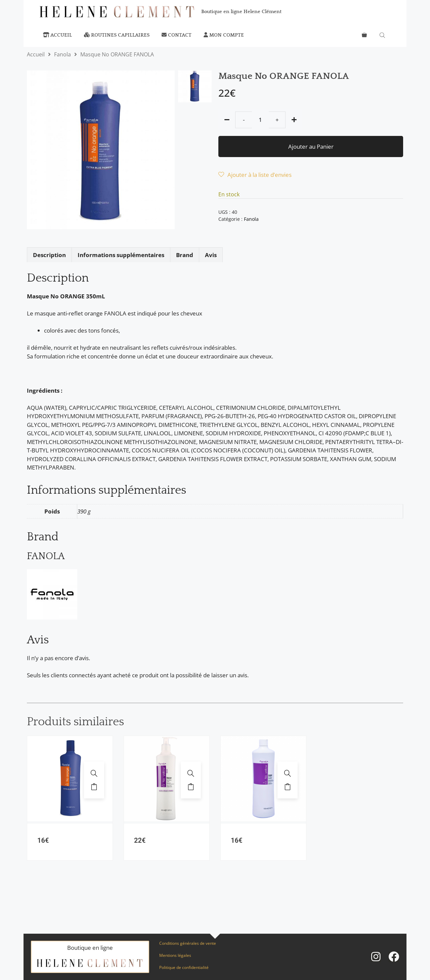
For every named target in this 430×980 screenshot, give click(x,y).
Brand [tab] (185, 255)
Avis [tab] (211, 255)
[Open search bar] (383, 35)
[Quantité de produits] (260, 120)
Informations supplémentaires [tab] (121, 255)
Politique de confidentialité (184, 967)
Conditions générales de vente (188, 943)
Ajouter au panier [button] (94, 787)
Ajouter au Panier (311, 146)
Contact (177, 35)
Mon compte (224, 35)
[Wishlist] (255, 175)
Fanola (62, 54)
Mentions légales (175, 955)
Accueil (57, 35)
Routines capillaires (117, 35)
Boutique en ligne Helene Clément (241, 12)
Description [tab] (49, 255)
